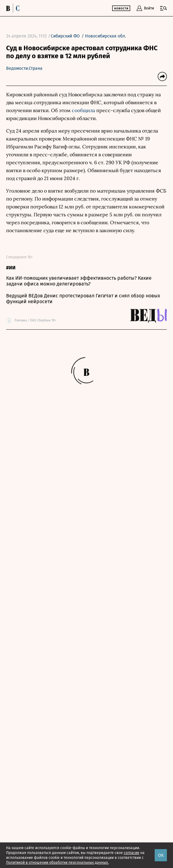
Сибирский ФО (65, 36)
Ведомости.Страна (24, 68)
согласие (132, 853)
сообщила (83, 110)
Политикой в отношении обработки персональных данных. (57, 863)
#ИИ (11, 268)
